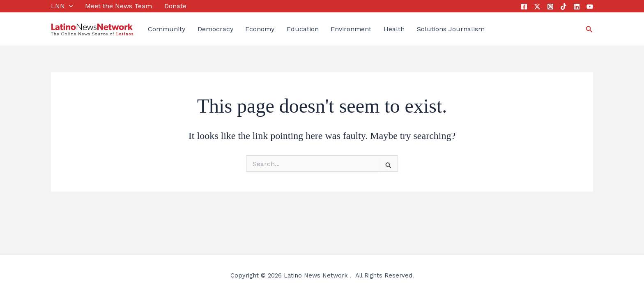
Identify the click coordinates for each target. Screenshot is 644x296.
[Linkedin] (577, 7)
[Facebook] (524, 7)
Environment (351, 29)
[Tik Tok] (563, 7)
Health (394, 29)
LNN (62, 6)
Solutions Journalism (451, 29)
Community (167, 29)
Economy (260, 29)
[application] (69, 6)
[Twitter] (537, 7)
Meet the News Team (118, 6)
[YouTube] (590, 7)
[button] (589, 29)
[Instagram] (550, 7)
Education (303, 29)
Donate (175, 6)
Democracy (215, 29)
